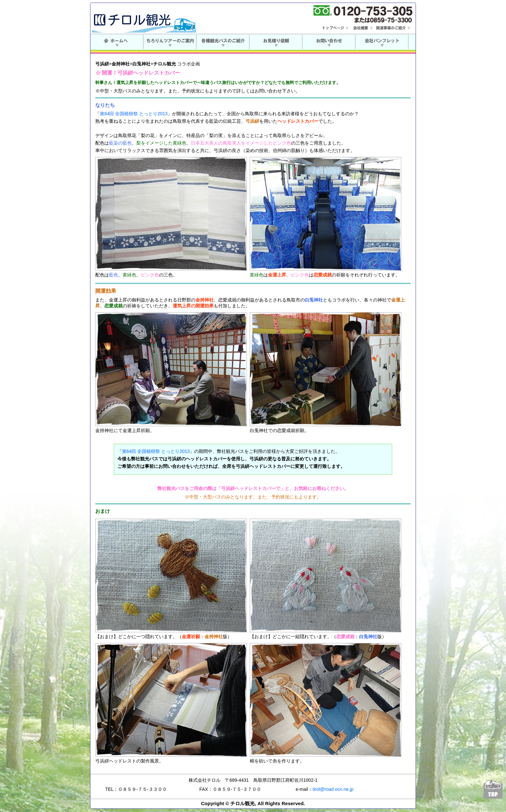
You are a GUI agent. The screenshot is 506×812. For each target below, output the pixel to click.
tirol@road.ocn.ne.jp (333, 789)
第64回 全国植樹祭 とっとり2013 (134, 114)
